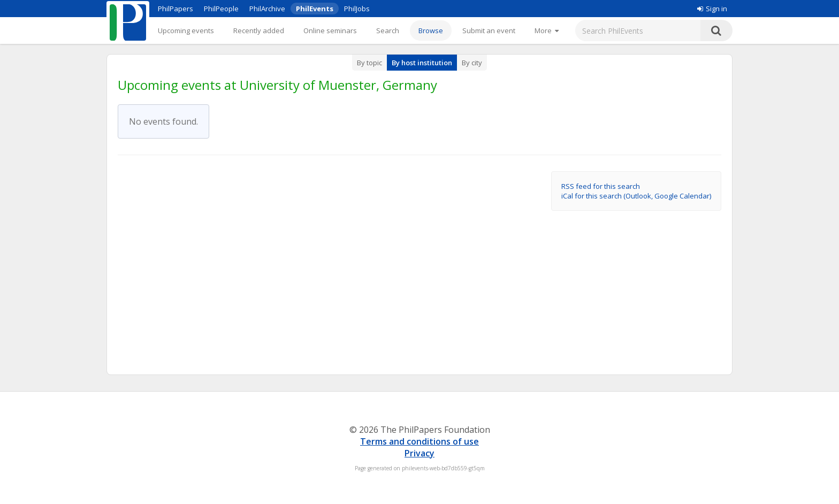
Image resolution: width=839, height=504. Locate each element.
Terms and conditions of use (419, 441)
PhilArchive (267, 9)
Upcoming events (186, 30)
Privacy (419, 453)
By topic (369, 63)
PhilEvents (315, 9)
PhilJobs (357, 9)
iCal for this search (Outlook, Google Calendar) (636, 196)
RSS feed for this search (601, 186)
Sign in (712, 9)
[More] (547, 30)
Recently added (259, 30)
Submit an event (489, 30)
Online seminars (330, 30)
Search (388, 30)
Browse (431, 30)
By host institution (422, 63)
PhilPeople (221, 9)
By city (472, 63)
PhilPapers (176, 9)
